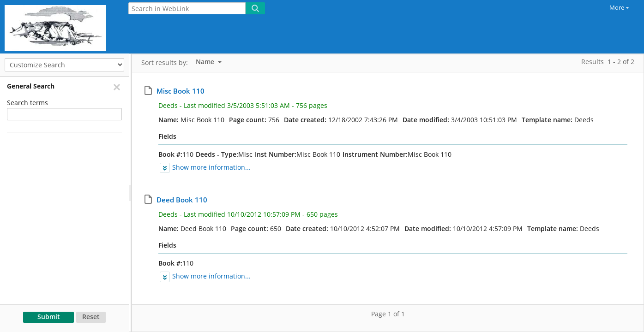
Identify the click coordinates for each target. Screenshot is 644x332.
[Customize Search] (64, 65)
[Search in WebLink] (187, 8)
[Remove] (116, 87)
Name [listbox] (206, 62)
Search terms (27, 103)
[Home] (58, 27)
